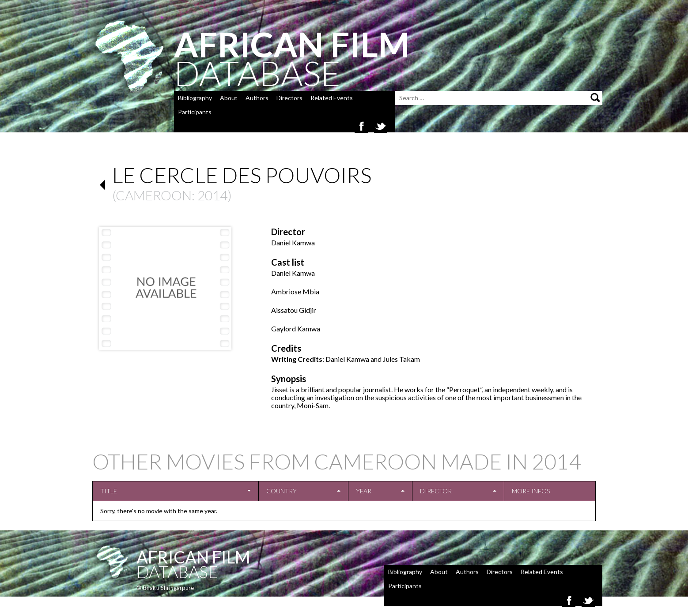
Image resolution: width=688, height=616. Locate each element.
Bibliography (195, 98)
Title (109, 491)
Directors (289, 98)
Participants (195, 112)
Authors (257, 98)
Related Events (332, 98)
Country (282, 491)
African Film (193, 557)
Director (436, 491)
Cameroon (154, 195)
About (229, 98)
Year (364, 491)
